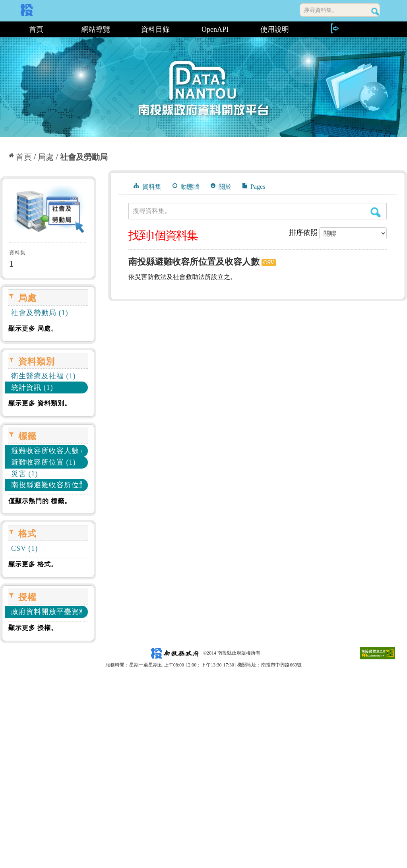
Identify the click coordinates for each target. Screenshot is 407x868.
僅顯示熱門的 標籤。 (40, 501)
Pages (254, 186)
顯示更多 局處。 (33, 328)
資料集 (147, 186)
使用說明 (275, 29)
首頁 (36, 29)
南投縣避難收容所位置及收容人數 (194, 262)
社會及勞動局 (84, 157)
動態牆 (186, 186)
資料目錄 (155, 29)
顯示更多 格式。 (33, 564)
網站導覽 (96, 29)
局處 (46, 157)
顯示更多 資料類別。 (40, 403)
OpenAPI (215, 29)
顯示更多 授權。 (33, 628)
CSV (269, 263)
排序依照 (303, 232)
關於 (221, 186)
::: (3, 29)
